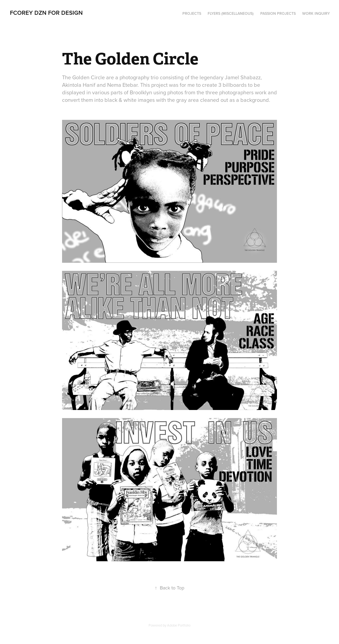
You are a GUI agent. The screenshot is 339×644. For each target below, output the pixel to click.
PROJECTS (192, 13)
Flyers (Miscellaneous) (231, 13)
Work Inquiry (316, 13)
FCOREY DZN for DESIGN (46, 13)
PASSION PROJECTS (278, 13)
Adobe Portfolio (179, 625)
